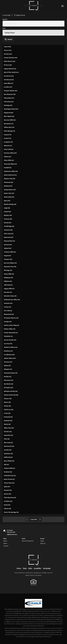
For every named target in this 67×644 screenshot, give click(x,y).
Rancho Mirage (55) (10, 204)
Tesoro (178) (8, 50)
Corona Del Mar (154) (11, 58)
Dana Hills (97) (9, 83)
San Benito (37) (9, 384)
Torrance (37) (8, 362)
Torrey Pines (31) (9, 483)
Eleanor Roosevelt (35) (11, 395)
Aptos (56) (7, 201)
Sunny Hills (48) (9, 274)
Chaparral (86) (9, 113)
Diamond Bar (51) (9, 241)
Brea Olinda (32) (9, 461)
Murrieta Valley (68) (10, 153)
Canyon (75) (8, 135)
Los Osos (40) (8, 344)
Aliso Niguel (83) (9, 116)
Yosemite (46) (8, 303)
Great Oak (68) (9, 149)
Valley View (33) (9, 428)
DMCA (30, 568)
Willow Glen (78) (9, 127)
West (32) (7, 439)
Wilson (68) (7, 157)
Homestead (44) (9, 314)
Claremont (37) (9, 380)
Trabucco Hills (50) (10, 252)
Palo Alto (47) (8, 292)
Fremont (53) (8, 219)
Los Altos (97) (8, 87)
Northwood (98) (9, 80)
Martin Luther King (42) (11, 325)
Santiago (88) (8, 105)
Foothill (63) (8, 168)
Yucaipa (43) (8, 322)
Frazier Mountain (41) (11, 333)
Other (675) (7, 47)
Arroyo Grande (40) (10, 340)
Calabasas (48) (8, 278)
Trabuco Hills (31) (9, 468)
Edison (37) (7, 366)
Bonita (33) (7, 424)
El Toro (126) (8, 65)
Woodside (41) (8, 336)
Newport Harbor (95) (10, 91)
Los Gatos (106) (9, 76)
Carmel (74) (7, 138)
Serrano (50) (8, 245)
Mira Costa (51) (9, 234)
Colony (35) (7, 406)
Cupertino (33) (8, 435)
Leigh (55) (7, 208)
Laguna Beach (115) (10, 69)
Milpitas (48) (8, 281)
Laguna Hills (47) (9, 289)
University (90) (9, 102)
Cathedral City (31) (10, 476)
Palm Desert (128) (9, 61)
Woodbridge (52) (9, 226)
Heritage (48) (8, 270)
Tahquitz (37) (8, 369)
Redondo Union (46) (10, 296)
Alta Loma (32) (8, 443)
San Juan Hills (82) (10, 120)
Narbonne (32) (8, 454)
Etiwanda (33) (8, 417)
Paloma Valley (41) (10, 329)
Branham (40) (8, 351)
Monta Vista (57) (9, 193)
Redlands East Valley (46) (12, 300)
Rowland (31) (8, 472)
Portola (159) (8, 54)
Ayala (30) (7, 487)
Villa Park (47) (8, 285)
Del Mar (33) (8, 432)
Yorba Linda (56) (9, 197)
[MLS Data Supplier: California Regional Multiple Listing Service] (33, 603)
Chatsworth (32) (9, 446)
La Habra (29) (8, 501)
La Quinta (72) (8, 142)
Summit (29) (8, 490)
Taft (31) (6, 465)
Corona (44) (7, 307)
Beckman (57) (8, 186)
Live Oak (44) (8, 311)
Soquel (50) (7, 256)
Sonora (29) (7, 494)
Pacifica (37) (8, 377)
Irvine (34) (7, 413)
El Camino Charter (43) (11, 318)
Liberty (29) (7, 509)
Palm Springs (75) (9, 131)
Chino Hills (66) (9, 160)
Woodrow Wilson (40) (11, 347)
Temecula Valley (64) (10, 164)
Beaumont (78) (9, 124)
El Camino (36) (8, 388)
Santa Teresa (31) (9, 479)
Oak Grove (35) (9, 410)
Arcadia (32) (8, 450)
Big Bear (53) (8, 215)
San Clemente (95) (10, 94)
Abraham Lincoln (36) (11, 391)
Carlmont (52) (8, 230)
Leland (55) (7, 212)
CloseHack (38, 575)
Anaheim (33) (8, 421)
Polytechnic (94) (9, 98)
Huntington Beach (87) (11, 109)
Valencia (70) (8, 146)
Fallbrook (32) (8, 457)
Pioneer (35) (8, 399)
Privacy (19, 568)
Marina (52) (7, 223)
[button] (8, 39)
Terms (25, 568)
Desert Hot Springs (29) (11, 512)
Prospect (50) (8, 259)
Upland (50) (8, 248)
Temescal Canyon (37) (11, 373)
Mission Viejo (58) (9, 179)
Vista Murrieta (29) (10, 498)
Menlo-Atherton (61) (10, 175)
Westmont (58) (8, 182)
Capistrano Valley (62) (11, 171)
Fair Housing (47, 568)
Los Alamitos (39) (9, 355)
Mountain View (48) (10, 267)
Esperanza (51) (9, 237)
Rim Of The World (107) (11, 72)
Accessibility (38, 568)
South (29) (7, 505)
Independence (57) (10, 190)
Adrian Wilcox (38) (10, 358)
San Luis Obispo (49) (10, 263)
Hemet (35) (7, 402)
